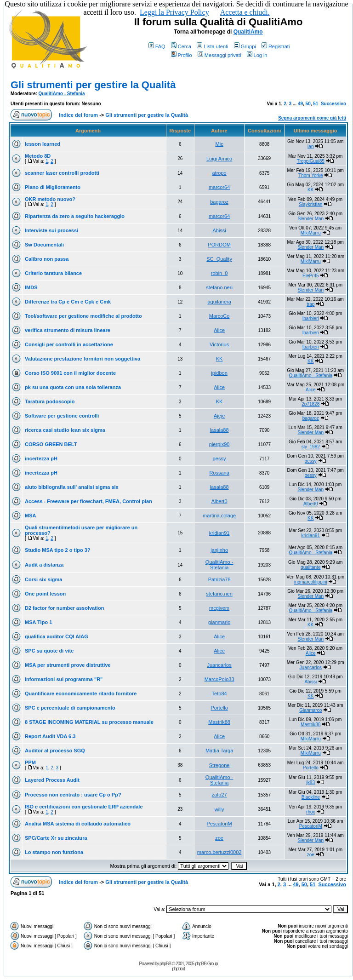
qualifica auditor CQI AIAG (57, 636)
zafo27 (219, 795)
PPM (30, 762)
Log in (257, 55)
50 (308, 104)
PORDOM (219, 245)
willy (219, 809)
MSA (30, 516)
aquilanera (219, 302)
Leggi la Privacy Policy (174, 12)
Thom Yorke (310, 175)
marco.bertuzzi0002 (219, 852)
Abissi (219, 230)
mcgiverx (219, 608)
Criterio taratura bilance (53, 273)
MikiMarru (311, 233)
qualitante (310, 567)
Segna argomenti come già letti (312, 118)
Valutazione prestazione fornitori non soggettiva (83, 359)
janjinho (219, 550)
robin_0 (219, 273)
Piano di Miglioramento (53, 187)
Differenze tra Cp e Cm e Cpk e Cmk (68, 302)
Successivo (333, 104)
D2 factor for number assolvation (64, 608)
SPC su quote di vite (49, 651)
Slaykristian (310, 204)
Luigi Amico (219, 159)
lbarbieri (311, 318)
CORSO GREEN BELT (51, 444)
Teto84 (219, 693)
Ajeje (219, 416)
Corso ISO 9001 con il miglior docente (70, 373)
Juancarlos (219, 665)
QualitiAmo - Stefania (62, 94)
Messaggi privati (219, 55)
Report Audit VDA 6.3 (50, 736)
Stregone (219, 765)
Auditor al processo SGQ (55, 751)
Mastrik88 (219, 722)
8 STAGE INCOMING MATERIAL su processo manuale (89, 722)
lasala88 (219, 430)
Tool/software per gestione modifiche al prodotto (83, 316)
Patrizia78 (219, 579)
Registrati (276, 46)
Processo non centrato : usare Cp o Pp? (73, 795)
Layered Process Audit (52, 780)
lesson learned (43, 144)
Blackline (311, 797)
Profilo (182, 55)
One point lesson (45, 594)
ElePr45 (311, 276)
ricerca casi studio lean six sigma (65, 430)
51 (316, 104)
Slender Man (310, 219)
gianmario (219, 622)
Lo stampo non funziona (54, 852)
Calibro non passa (47, 259)
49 (300, 104)
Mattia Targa (219, 751)
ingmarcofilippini (311, 582)
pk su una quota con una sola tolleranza (73, 387)
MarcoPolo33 (219, 679)
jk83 (311, 782)
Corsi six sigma (43, 579)
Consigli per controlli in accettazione (69, 344)
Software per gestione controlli (62, 416)
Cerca (181, 46)
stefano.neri (219, 287)
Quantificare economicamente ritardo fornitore (81, 693)
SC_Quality (219, 259)
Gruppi (245, 46)
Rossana (219, 473)
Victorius (219, 344)
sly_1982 (311, 447)
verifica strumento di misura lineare (68, 330)
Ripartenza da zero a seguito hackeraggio (75, 216)
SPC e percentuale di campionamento (70, 708)
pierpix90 (219, 444)
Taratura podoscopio (50, 401)
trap (310, 304)
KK (310, 190)
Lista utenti (212, 46)
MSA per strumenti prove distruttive (68, 665)
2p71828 (310, 404)
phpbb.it (178, 969)
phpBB (165, 964)
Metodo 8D (38, 156)
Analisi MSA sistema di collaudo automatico (78, 824)
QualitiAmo (248, 32)
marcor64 (219, 187)
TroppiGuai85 (311, 161)
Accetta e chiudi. (245, 12)
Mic (219, 144)
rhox (310, 812)
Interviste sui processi (51, 230)
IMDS (31, 287)
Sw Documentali (44, 245)
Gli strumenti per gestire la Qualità (93, 85)
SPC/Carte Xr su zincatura (56, 838)
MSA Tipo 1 (38, 622)
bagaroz (219, 202)
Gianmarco (310, 710)
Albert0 (219, 501)
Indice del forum (78, 115)
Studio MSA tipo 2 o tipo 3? (58, 550)
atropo (219, 173)
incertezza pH (41, 458)
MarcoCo (219, 316)
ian (310, 146)
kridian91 (219, 533)
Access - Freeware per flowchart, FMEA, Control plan (88, 501)
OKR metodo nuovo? (50, 199)
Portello (219, 708)
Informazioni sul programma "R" (64, 679)
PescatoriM (219, 824)
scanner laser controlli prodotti (62, 173)
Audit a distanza (44, 565)
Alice (219, 330)
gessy (219, 458)
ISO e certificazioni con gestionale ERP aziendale (84, 807)
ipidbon (219, 373)
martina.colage (219, 516)
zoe (219, 838)
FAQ (157, 46)
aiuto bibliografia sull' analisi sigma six (72, 487)
